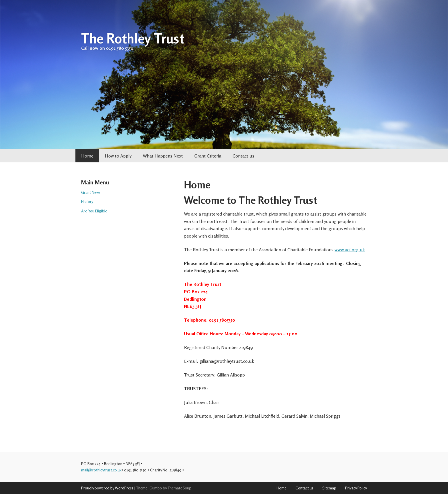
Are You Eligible (94, 211)
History (87, 201)
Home (87, 156)
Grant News (91, 192)
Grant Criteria (208, 156)
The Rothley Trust (133, 38)
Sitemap (329, 488)
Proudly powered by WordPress (107, 488)
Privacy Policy (356, 488)
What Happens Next (163, 156)
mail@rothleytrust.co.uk (101, 470)
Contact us (243, 156)
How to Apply (118, 156)
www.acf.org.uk (350, 250)
